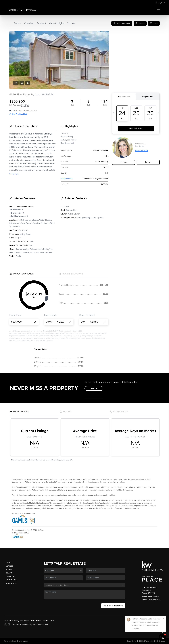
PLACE (52, 621)
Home (8, 563)
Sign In (160, 2)
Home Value (11, 580)
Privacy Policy (132, 641)
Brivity (14, 641)
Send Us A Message (113, 606)
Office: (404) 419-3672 (151, 600)
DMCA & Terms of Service (148, 641)
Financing (10, 576)
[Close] (164, 618)
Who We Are (11, 583)
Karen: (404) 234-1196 (151, 596)
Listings (9, 566)
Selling (9, 573)
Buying (9, 570)
